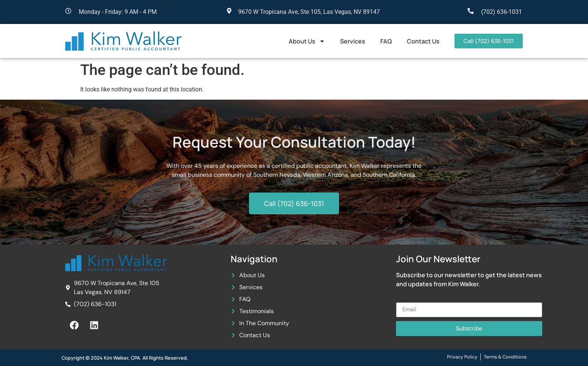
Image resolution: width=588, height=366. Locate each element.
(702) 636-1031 (502, 12)
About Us (307, 41)
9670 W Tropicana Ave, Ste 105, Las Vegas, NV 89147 (309, 12)
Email (403, 299)
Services (353, 41)
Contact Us (423, 41)
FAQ (386, 41)
